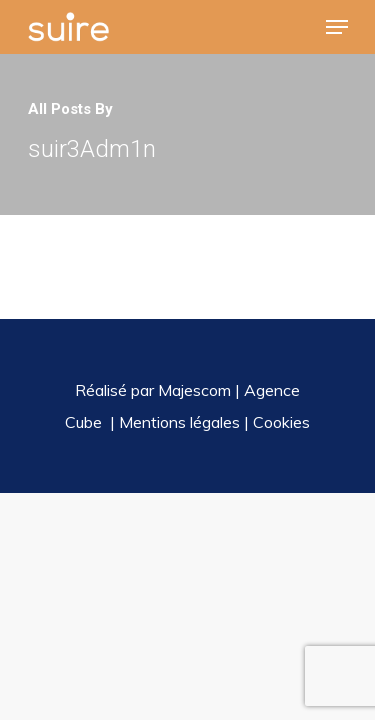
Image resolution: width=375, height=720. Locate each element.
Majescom (194, 390)
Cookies (281, 422)
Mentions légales (179, 422)
